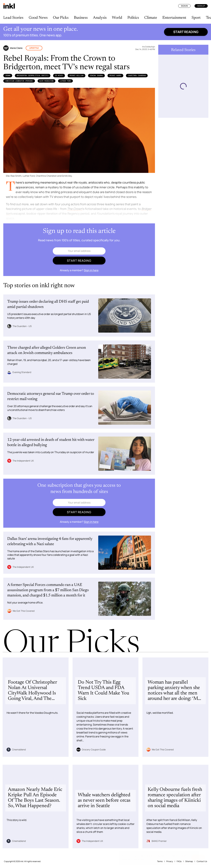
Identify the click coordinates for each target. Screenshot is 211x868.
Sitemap (189, 861)
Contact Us (202, 861)
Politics (133, 18)
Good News (38, 18)
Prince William (76, 75)
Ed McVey (59, 75)
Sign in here (91, 270)
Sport (196, 18)
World (117, 18)
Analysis (100, 18)
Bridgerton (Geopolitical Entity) (33, 75)
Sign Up (201, 6)
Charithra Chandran (137, 75)
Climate (151, 18)
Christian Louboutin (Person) (19, 81)
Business (81, 18)
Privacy (170, 861)
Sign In (184, 6)
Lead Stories (13, 18)
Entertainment (174, 18)
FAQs (179, 861)
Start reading (186, 32)
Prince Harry (115, 75)
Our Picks (61, 18)
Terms (160, 861)
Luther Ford (65, 81)
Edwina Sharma (96, 75)
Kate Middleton (46, 81)
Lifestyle (34, 48)
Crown (8, 75)
